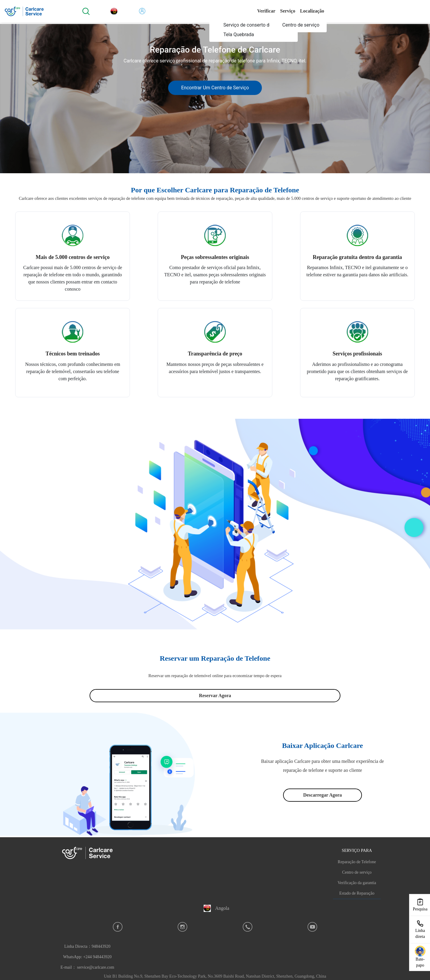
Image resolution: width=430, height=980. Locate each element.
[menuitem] (254, 25)
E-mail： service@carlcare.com (87, 967)
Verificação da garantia (357, 883)
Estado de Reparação (357, 893)
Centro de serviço (357, 872)
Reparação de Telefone (357, 862)
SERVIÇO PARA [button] (357, 850)
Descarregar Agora (322, 795)
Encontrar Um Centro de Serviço (215, 88)
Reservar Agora (215, 695)
